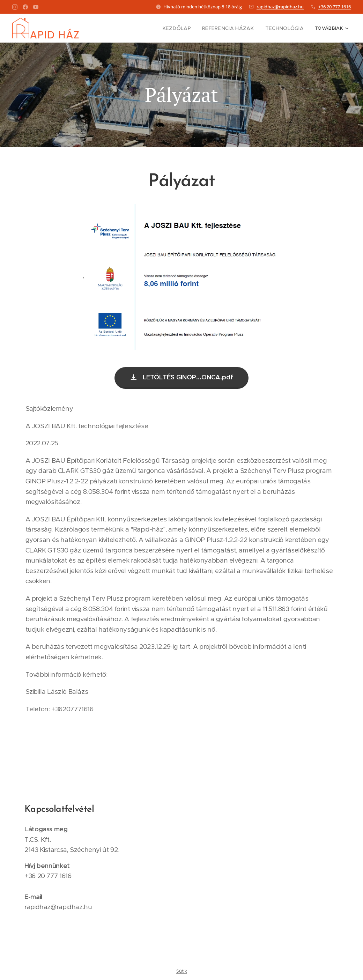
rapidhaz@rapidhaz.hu (280, 7)
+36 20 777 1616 (335, 7)
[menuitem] (188, 28)
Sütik (182, 971)
